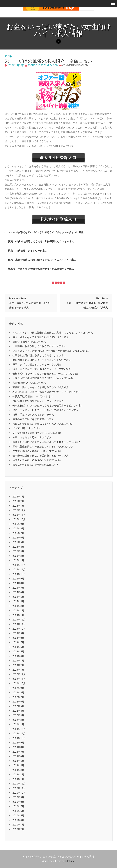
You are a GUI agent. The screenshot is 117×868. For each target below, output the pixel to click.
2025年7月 (18, 533)
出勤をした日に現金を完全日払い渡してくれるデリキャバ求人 (47, 442)
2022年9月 (18, 688)
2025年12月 (19, 510)
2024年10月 (19, 574)
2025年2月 (18, 556)
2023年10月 (19, 629)
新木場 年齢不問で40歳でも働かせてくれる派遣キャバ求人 (41, 269)
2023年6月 (18, 647)
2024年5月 (18, 597)
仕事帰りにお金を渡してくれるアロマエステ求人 (39, 346)
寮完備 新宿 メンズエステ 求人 (29, 383)
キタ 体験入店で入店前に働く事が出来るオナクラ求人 (30, 303)
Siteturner (70, 861)
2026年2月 (18, 501)
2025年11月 (19, 515)
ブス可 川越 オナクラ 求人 (27, 428)
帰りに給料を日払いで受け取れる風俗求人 (36, 465)
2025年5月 (18, 542)
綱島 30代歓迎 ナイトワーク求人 (28, 251)
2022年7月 (18, 697)
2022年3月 (18, 715)
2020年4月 (18, 820)
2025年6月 (18, 538)
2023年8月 (18, 638)
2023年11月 (19, 624)
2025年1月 (18, 560)
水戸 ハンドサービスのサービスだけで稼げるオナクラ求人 (45, 410)
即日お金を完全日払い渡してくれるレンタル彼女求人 (42, 360)
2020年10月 (19, 793)
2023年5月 (18, 652)
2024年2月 (18, 611)
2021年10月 (19, 738)
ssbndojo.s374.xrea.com (43, 65)
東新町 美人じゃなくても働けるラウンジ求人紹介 (41, 387)
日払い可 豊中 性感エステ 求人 (29, 342)
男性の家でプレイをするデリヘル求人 (33, 419)
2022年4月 (18, 711)
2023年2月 (18, 665)
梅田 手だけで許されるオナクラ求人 (33, 415)
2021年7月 (18, 752)
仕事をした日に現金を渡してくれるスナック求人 (39, 355)
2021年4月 (18, 765)
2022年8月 (18, 693)
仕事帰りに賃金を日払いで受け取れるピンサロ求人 (41, 456)
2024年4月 (18, 601)
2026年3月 (18, 497)
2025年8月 (18, 529)
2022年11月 (19, 679)
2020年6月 (18, 811)
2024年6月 (18, 592)
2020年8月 (18, 802)
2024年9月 (18, 579)
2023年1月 (18, 670)
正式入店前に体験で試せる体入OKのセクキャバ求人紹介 (43, 378)
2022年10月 (19, 683)
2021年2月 (18, 775)
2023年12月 (19, 620)
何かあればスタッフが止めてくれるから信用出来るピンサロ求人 (48, 406)
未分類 (8, 56)
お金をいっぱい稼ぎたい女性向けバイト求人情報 (59, 30)
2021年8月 (18, 747)
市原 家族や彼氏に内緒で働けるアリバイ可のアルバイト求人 (42, 260)
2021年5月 (18, 761)
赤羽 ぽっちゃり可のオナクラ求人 (32, 437)
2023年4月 (18, 656)
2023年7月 (18, 642)
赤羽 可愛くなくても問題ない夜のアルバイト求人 (41, 337)
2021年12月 (19, 729)
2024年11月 (19, 570)
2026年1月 (18, 506)
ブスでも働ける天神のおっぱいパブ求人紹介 (37, 451)
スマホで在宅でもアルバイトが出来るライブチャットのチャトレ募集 (46, 232)
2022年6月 (18, 702)
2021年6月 (18, 756)
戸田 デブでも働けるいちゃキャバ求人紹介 (37, 365)
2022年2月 (18, 720)
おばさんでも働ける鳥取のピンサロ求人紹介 (37, 460)
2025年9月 (18, 524)
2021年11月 (19, 734)
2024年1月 (18, 615)
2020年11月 (19, 788)
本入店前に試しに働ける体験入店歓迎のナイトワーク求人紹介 (47, 392)
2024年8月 (18, 583)
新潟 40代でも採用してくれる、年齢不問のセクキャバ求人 (41, 242)
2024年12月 (19, 565)
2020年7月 (18, 806)
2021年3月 (18, 770)
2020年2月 (18, 829)
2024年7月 (18, 588)
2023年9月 (18, 633)
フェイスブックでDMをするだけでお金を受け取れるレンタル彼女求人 (51, 351)
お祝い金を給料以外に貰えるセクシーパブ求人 (38, 401)
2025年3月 (18, 551)
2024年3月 (18, 606)
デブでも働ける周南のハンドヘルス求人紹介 (37, 433)
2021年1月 (18, 779)
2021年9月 (18, 743)
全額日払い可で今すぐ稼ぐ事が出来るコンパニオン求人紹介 (45, 374)
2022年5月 (18, 706)
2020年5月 (18, 816)
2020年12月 (19, 784)
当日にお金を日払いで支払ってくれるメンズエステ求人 (43, 424)
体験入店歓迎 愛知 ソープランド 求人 (33, 396)
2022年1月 (18, 724)
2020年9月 (18, 797)
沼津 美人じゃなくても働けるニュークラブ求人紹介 (42, 369)
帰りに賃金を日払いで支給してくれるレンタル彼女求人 (43, 447)
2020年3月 (18, 825)
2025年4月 (18, 547)
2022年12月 (19, 674)
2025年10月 (19, 519)
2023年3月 (18, 661)
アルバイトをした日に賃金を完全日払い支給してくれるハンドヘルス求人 (53, 333)
